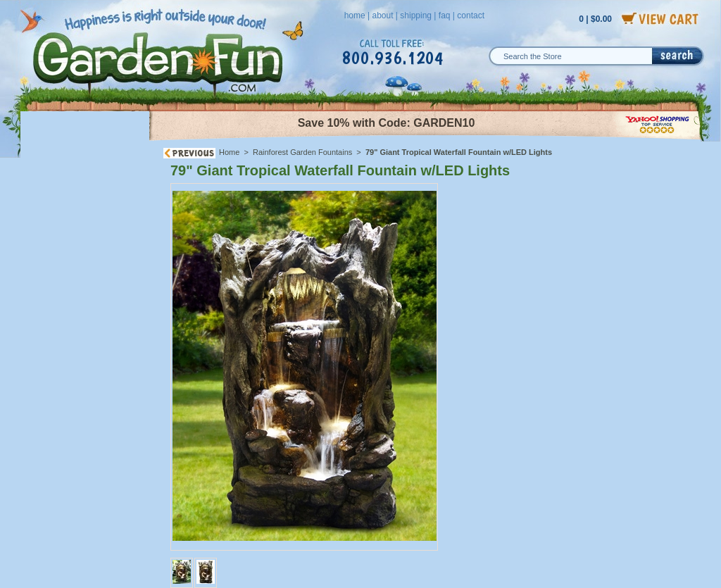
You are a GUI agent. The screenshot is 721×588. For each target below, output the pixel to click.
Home (229, 152)
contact (471, 15)
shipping (416, 15)
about (382, 15)
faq (445, 15)
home (355, 15)
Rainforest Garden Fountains (302, 152)
